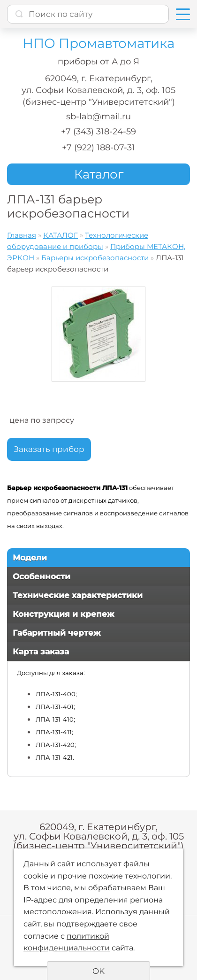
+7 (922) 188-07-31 (98, 148)
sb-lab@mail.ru (98, 117)
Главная (22, 235)
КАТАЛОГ (61, 235)
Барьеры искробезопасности (95, 258)
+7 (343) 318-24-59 (98, 132)
